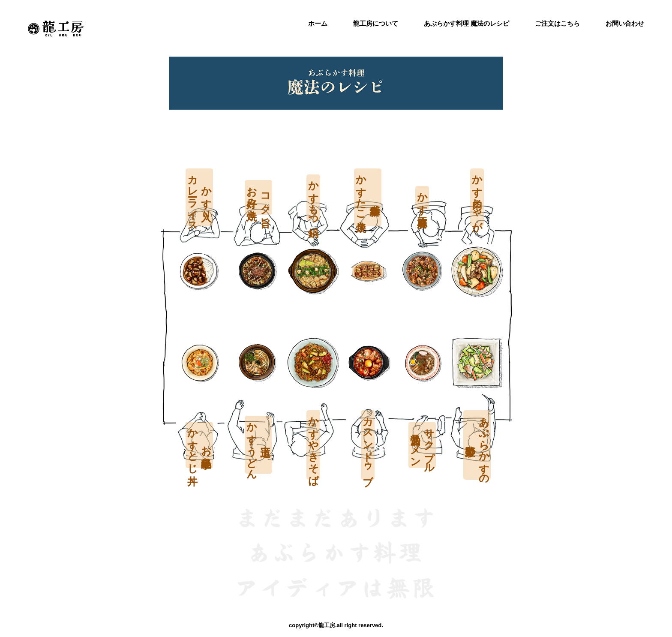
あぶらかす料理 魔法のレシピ (466, 23)
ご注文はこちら (557, 23)
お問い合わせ (625, 23)
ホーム (318, 23)
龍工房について (376, 23)
